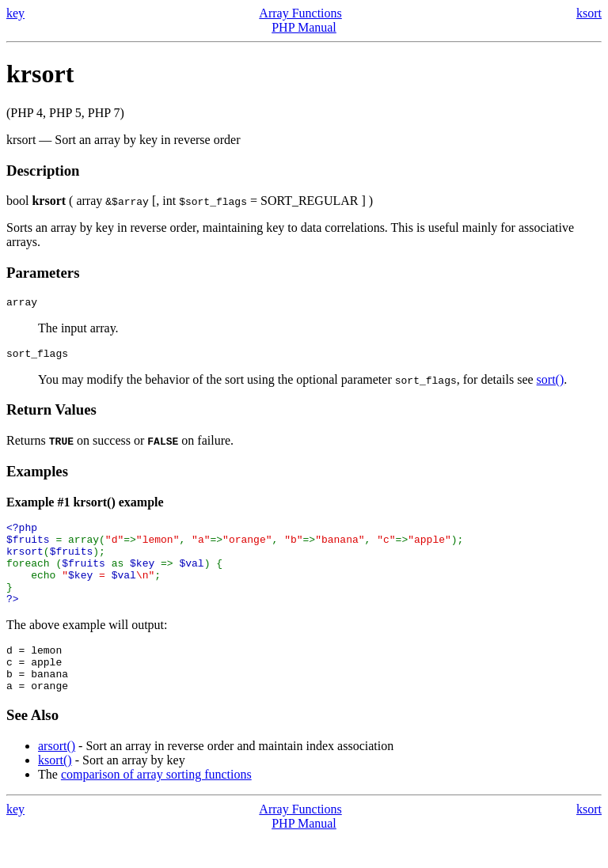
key (15, 13)
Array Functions (300, 13)
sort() (551, 384)
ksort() (55, 791)
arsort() (57, 777)
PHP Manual (304, 27)
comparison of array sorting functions (156, 805)
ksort (589, 13)
